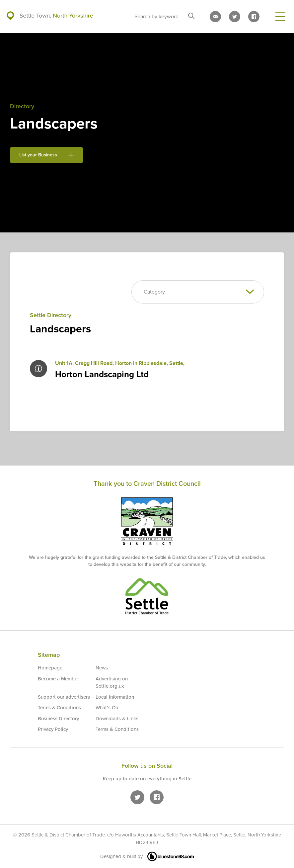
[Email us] (215, 17)
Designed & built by (147, 856)
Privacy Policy (53, 729)
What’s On (107, 708)
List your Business (46, 155)
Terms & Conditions (59, 708)
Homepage (50, 668)
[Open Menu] (280, 17)
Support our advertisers (64, 697)
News (102, 668)
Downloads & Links (117, 719)
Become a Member (58, 679)
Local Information (115, 697)
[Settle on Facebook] (254, 17)
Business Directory (58, 719)
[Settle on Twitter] (235, 17)
